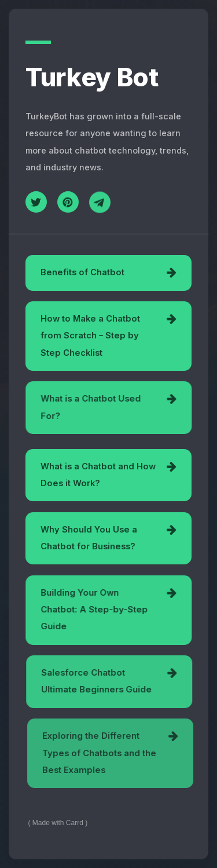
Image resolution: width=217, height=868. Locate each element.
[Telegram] (100, 203)
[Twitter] (36, 202)
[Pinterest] (68, 202)
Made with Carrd (58, 823)
